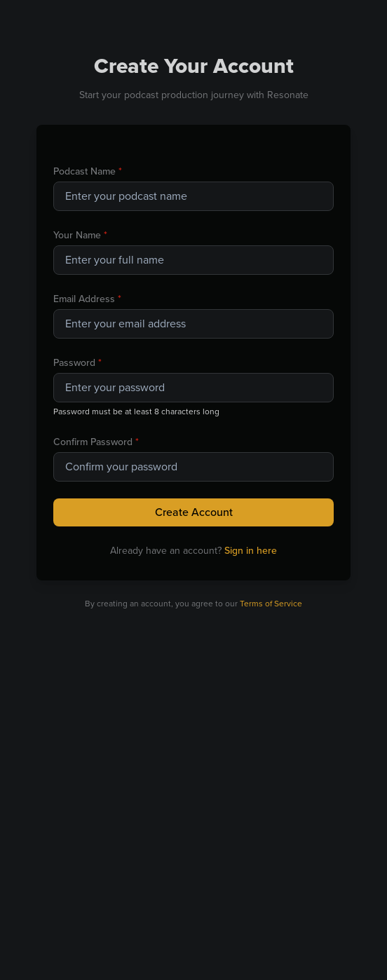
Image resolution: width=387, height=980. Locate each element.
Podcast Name (88, 171)
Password (77, 363)
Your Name (80, 235)
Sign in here (251, 551)
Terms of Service (271, 604)
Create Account (194, 512)
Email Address (87, 299)
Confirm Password (96, 442)
